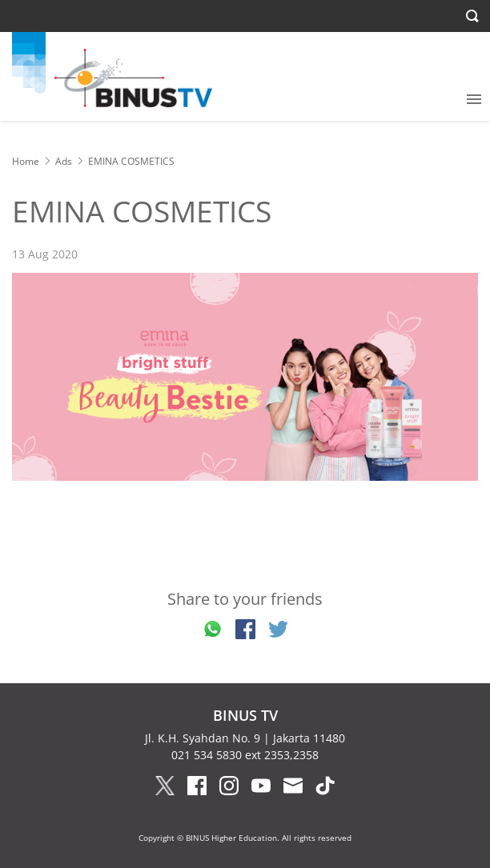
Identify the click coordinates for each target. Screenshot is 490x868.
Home (26, 161)
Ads (64, 161)
